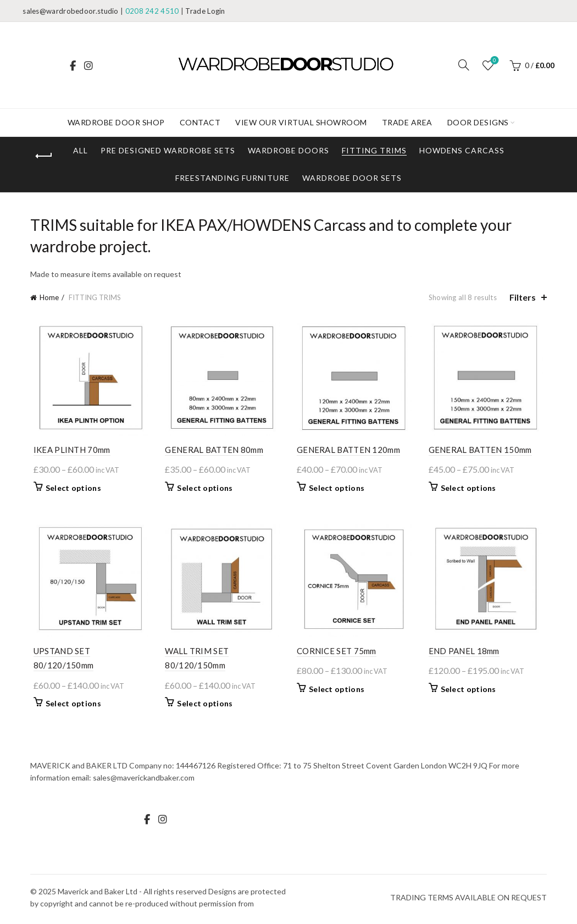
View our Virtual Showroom (301, 122)
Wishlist (493, 61)
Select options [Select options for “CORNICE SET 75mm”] (337, 692)
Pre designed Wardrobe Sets (168, 150)
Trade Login (205, 11)
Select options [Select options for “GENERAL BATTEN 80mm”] (204, 489)
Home (49, 297)
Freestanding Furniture (232, 178)
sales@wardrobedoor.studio (71, 11)
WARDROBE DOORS (288, 150)
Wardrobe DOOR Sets (352, 178)
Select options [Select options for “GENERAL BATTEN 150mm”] (470, 489)
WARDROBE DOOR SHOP (116, 122)
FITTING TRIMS (374, 150)
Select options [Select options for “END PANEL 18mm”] (470, 692)
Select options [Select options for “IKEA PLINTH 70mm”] (70, 489)
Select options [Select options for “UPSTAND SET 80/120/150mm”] (70, 707)
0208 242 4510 (152, 11)
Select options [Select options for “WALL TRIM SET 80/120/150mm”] (204, 707)
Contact (200, 122)
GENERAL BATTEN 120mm (348, 451)
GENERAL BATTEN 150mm (482, 451)
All (81, 150)
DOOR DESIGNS (478, 122)
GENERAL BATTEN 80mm (213, 451)
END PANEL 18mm (466, 654)
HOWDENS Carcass (462, 150)
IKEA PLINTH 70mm (69, 451)
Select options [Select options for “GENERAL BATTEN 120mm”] (337, 489)
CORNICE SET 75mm (337, 654)
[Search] (464, 65)
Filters (523, 297)
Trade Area (407, 122)
